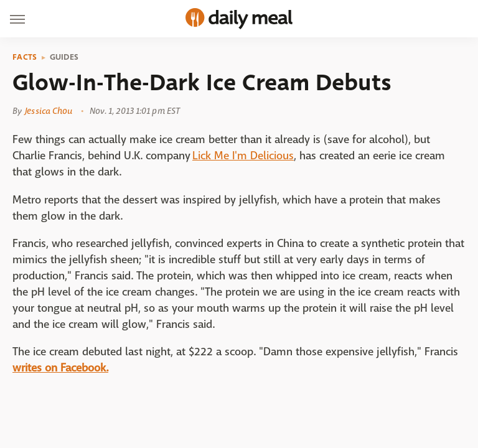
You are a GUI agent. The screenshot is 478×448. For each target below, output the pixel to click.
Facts (25, 57)
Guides (64, 57)
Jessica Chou (49, 111)
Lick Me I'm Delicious (243, 156)
